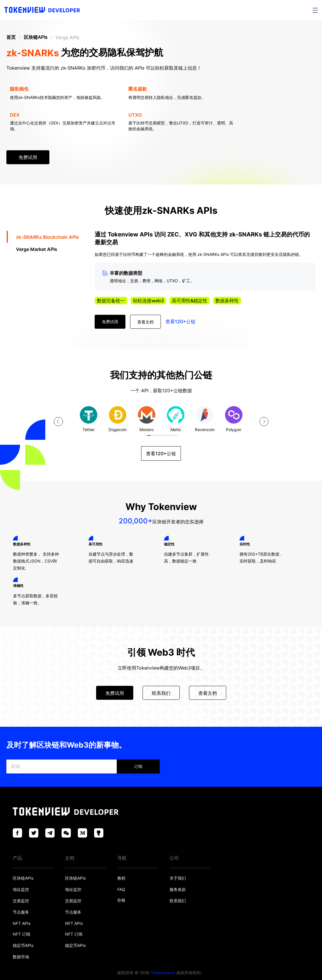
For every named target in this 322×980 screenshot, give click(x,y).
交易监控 (21, 901)
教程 (121, 878)
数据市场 (21, 957)
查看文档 (145, 322)
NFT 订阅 (21, 934)
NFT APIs (22, 923)
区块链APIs (36, 37)
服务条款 (178, 889)
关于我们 (178, 878)
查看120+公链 (180, 321)
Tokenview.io (163, 973)
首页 (11, 37)
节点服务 (21, 912)
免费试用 (28, 157)
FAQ (121, 889)
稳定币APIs (23, 945)
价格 (121, 900)
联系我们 (178, 901)
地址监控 (21, 889)
